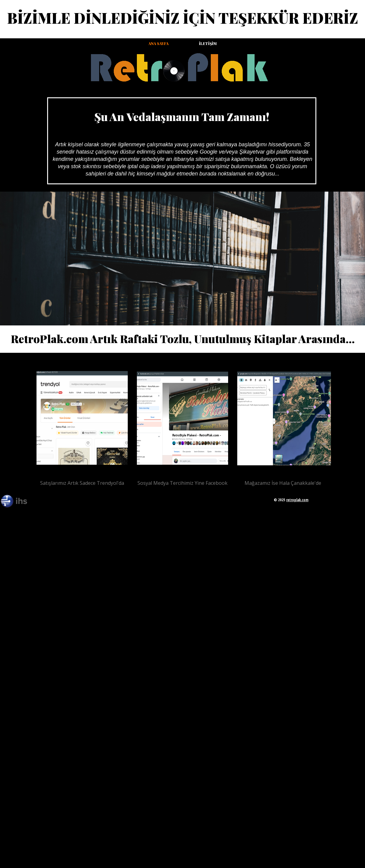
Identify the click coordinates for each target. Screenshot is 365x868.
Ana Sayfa (158, 43)
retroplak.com (297, 500)
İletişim (208, 43)
